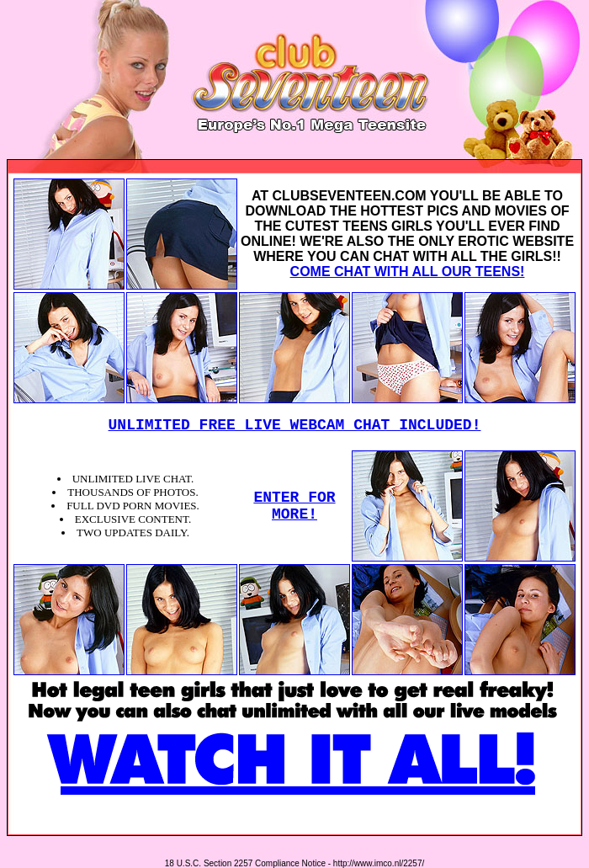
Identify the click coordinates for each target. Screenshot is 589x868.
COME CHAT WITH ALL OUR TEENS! (408, 272)
